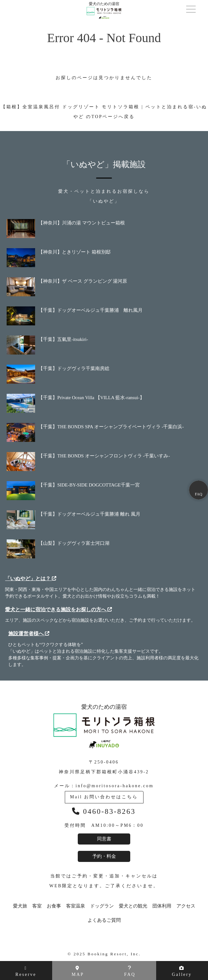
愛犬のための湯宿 (104, 726)
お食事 (54, 906)
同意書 (104, 839)
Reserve (26, 971)
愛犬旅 (20, 906)
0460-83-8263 (104, 811)
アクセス (186, 906)
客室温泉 (76, 906)
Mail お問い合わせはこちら (104, 797)
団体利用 (162, 906)
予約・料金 (104, 856)
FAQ (130, 971)
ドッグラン (102, 906)
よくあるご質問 (104, 920)
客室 (37, 906)
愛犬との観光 (133, 906)
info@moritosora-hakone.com (115, 786)
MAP (78, 971)
